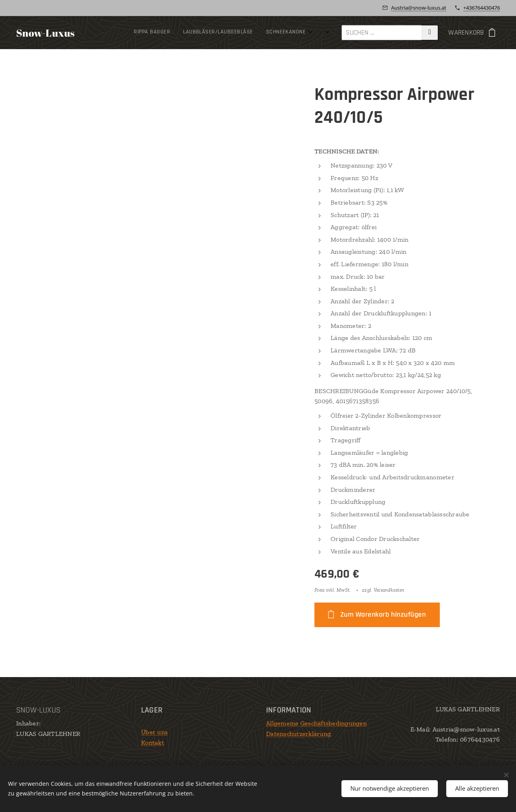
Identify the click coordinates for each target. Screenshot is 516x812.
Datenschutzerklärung (299, 734)
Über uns (154, 732)
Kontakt (153, 743)
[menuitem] (136, 33)
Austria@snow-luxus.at (419, 8)
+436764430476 (482, 8)
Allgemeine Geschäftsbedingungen (316, 723)
